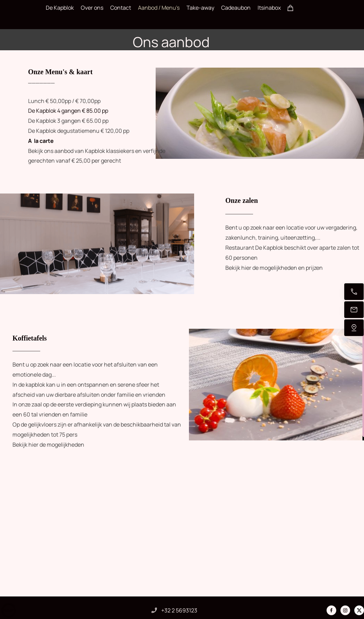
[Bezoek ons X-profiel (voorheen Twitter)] (359, 610)
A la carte (41, 141)
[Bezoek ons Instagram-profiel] (345, 610)
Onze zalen (242, 200)
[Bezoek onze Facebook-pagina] (331, 610)
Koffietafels (30, 338)
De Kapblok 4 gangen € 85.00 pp (68, 111)
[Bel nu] (354, 292)
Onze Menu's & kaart (61, 72)
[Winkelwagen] (291, 8)
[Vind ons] (354, 328)
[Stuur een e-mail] (354, 310)
